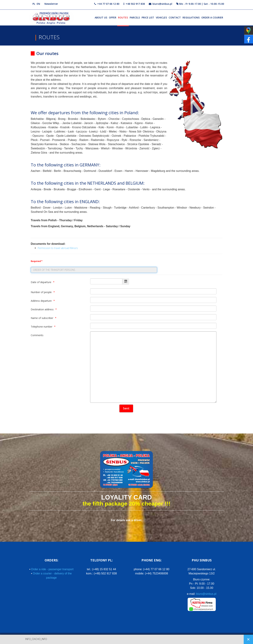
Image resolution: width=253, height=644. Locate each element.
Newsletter (51, 4)
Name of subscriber (42, 318)
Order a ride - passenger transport (52, 569)
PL (34, 4)
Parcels (135, 17)
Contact (175, 17)
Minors (74, 248)
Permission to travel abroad (54, 248)
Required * (37, 261)
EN (38, 4)
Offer (113, 17)
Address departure (41, 301)
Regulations (191, 17)
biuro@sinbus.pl (162, 4)
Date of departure (41, 282)
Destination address (42, 309)
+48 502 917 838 (135, 4)
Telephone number (42, 327)
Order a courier (212, 17)
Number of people (41, 292)
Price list (148, 17)
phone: (151, 569)
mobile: (152, 573)
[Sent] (126, 408)
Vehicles (161, 17)
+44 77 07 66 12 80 (108, 4)
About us (101, 17)
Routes (123, 17)
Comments (37, 335)
